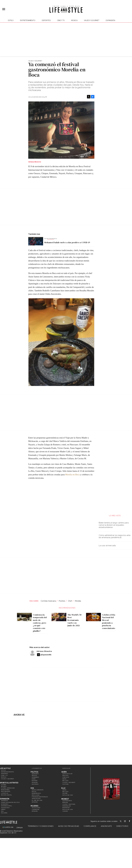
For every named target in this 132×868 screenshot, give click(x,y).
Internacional (7, 806)
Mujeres (4, 813)
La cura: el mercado (107, 545)
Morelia (78, 601)
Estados (35, 781)
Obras (3, 809)
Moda (64, 779)
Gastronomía (67, 801)
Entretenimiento (28, 20)
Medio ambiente (38, 790)
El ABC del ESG (37, 800)
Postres (62, 601)
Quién (64, 772)
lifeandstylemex (127, 821)
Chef (70, 601)
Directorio (122, 826)
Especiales (66, 768)
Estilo (11, 20)
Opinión (35, 782)
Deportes (46, 20)
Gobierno (35, 774)
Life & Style (5, 768)
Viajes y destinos (69, 804)
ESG (2, 811)
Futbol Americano (8, 788)
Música (74, 20)
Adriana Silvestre (44, 651)
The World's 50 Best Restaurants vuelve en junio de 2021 (74, 620)
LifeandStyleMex (121, 821)
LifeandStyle (37, 768)
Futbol (4, 784)
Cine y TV (61, 20)
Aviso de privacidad (69, 826)
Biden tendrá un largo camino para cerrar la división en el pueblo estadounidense (114, 525)
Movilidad (36, 795)
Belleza (65, 781)
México (34, 775)
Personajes (67, 806)
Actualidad (36, 808)
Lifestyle (5, 793)
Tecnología (5, 808)
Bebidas (65, 802)
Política (34, 772)
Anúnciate (106, 826)
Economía (5, 804)
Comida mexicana (48, 601)
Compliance (90, 826)
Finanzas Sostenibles (40, 797)
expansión (110, 20)
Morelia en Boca (72, 475)
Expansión (5, 799)
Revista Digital (7, 795)
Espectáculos (67, 774)
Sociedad (35, 784)
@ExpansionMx (46, 655)
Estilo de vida (68, 795)
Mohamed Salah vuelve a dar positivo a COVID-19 (67, 242)
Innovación (36, 799)
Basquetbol (5, 790)
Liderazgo (36, 809)
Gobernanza (36, 793)
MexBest (65, 799)
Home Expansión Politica (10, 802)
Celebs (65, 793)
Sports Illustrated (9, 783)
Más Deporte (6, 791)
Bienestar (66, 808)
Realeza (65, 775)
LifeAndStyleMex (131, 821)
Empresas (5, 801)
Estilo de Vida (68, 809)
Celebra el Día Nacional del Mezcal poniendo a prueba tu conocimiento (108, 621)
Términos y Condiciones (41, 826)
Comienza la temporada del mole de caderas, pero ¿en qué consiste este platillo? (39, 623)
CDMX (34, 779)
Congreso (35, 777)
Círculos (66, 777)
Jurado (65, 811)
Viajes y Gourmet (92, 20)
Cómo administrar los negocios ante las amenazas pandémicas (115, 536)
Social (34, 792)
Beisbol (4, 786)
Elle (63, 788)
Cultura (66, 784)
